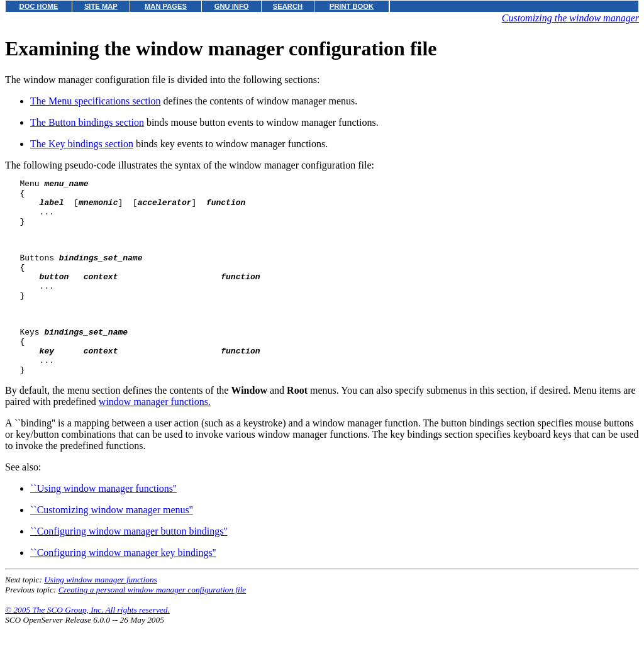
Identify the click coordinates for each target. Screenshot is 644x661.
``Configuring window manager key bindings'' (123, 588)
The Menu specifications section (96, 101)
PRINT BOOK (352, 6)
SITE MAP (101, 6)
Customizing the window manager (570, 18)
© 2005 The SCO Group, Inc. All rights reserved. (87, 646)
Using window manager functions (101, 615)
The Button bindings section (87, 122)
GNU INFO (232, 6)
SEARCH (288, 6)
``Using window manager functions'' (103, 524)
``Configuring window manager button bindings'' (129, 567)
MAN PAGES (166, 6)
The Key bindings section (82, 144)
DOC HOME (39, 6)
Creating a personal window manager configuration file (153, 625)
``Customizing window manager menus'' (112, 546)
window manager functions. (155, 437)
